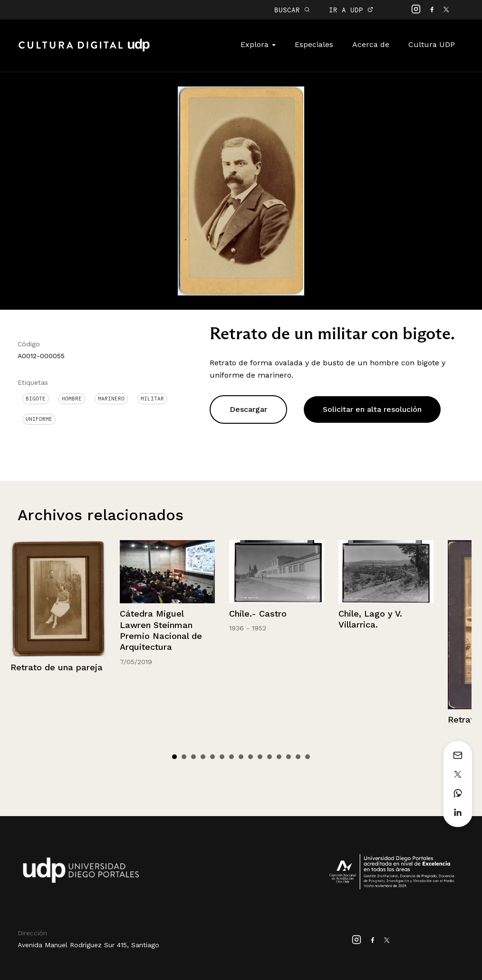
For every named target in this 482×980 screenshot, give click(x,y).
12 (279, 757)
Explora (258, 44)
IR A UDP (351, 10)
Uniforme (39, 419)
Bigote (36, 399)
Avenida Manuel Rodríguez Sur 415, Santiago (88, 945)
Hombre (72, 399)
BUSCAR (292, 10)
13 (289, 757)
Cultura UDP (432, 44)
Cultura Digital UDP (84, 50)
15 (308, 757)
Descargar (248, 409)
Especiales (314, 44)
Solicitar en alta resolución (372, 409)
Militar (152, 399)
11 (270, 757)
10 (260, 757)
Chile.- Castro (258, 614)
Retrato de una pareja (57, 667)
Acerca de (371, 44)
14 (298, 757)
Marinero (111, 399)
